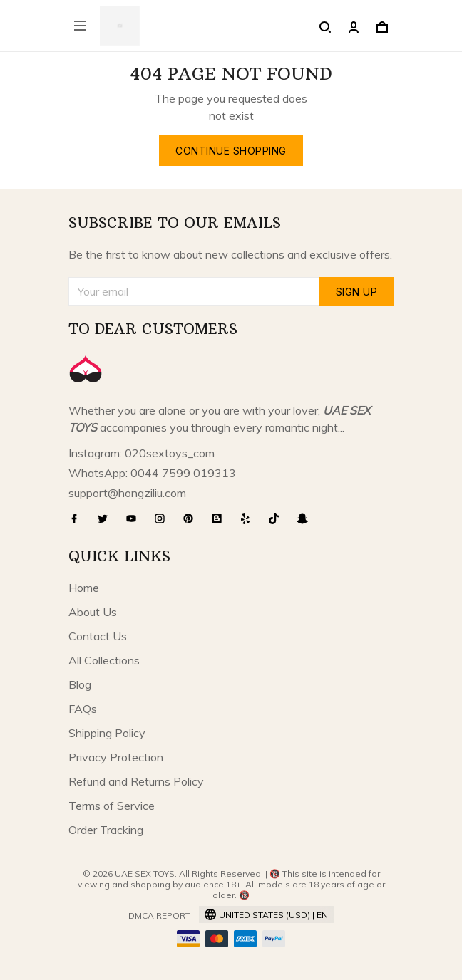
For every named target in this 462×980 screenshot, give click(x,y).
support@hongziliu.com (127, 493)
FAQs (83, 709)
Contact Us (98, 636)
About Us (93, 612)
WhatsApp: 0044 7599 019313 (152, 473)
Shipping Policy (107, 733)
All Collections (104, 660)
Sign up (357, 292)
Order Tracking (106, 830)
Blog (80, 684)
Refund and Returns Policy (136, 781)
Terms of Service (112, 806)
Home (84, 588)
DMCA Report (159, 916)
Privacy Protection (116, 757)
